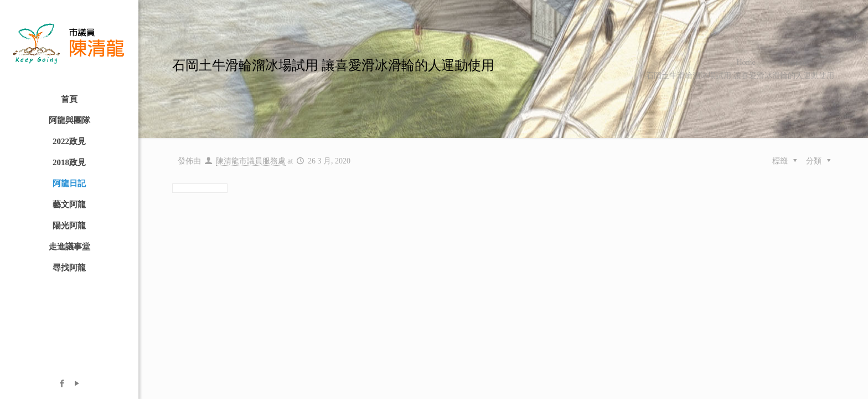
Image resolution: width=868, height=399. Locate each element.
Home (746, 62)
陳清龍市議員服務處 (251, 161)
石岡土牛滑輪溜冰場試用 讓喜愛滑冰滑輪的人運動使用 (740, 76)
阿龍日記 (795, 62)
